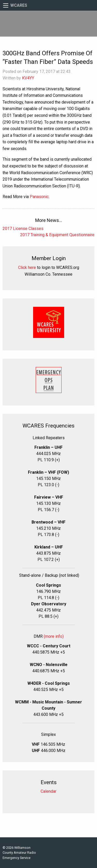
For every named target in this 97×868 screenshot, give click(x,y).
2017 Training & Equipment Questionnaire (57, 235)
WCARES (19, 5)
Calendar (48, 791)
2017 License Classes (23, 229)
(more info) (54, 636)
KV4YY (28, 78)
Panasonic (39, 197)
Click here (27, 267)
